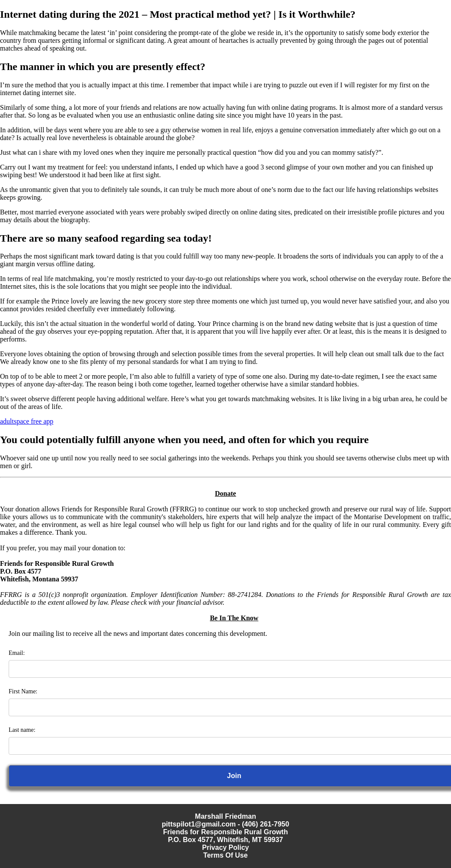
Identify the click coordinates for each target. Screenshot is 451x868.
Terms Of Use (226, 855)
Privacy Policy (226, 847)
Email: (17, 653)
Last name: (22, 730)
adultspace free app (27, 421)
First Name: (23, 691)
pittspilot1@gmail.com (199, 824)
